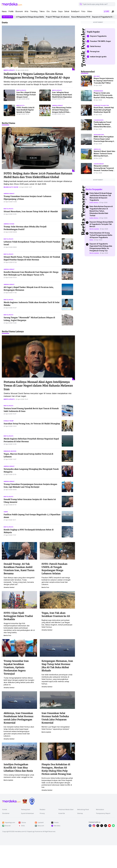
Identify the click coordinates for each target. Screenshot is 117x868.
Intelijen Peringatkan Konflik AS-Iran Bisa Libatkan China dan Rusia (18, 768)
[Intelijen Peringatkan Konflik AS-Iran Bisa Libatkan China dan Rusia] (19, 751)
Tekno (42, 11)
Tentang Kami (26, 809)
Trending (34, 11)
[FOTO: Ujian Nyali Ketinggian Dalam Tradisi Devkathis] (19, 600)
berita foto (20, 105)
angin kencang (99, 135)
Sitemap (80, 813)
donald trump (9, 421)
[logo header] (12, 4)
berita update (9, 70)
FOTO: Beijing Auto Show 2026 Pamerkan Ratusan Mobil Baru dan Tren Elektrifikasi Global (38, 175)
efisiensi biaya (98, 91)
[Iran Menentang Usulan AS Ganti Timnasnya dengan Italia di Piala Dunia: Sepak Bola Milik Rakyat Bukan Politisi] (45, 110)
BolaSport (75, 11)
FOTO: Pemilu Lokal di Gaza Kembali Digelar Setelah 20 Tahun (25, 110)
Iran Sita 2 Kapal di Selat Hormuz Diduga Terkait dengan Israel (26, 95)
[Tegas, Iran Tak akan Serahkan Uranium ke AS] (57, 600)
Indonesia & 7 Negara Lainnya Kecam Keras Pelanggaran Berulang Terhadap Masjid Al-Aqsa (37, 76)
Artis (26, 11)
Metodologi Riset (83, 809)
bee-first (97, 76)
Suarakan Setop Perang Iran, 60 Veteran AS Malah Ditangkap (32, 424)
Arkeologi (97, 149)
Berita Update (94, 229)
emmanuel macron (10, 451)
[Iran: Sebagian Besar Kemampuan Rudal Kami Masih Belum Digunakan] (45, 95)
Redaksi (43, 809)
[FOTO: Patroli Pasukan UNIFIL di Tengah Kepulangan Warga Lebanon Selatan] (57, 551)
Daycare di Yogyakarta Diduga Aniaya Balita (33, 17)
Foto (83, 11)
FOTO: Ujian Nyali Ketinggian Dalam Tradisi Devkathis (18, 616)
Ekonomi (19, 11)
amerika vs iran (9, 224)
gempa (6, 512)
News (4, 11)
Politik (11, 11)
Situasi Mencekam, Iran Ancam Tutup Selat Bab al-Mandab (31, 211)
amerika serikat (58, 105)
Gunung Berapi (99, 164)
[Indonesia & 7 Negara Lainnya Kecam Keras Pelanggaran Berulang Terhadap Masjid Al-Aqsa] (38, 48)
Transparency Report (103, 813)
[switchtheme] (113, 11)
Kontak (5, 809)
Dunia (54, 11)
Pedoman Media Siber (66, 809)
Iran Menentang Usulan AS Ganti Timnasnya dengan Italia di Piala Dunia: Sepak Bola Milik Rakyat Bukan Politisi (62, 112)
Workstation (100, 809)
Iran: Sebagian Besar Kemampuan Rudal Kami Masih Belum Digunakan (62, 95)
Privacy (42, 813)
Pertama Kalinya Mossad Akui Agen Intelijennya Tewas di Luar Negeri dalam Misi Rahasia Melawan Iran (38, 386)
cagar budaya (99, 120)
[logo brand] (25, 801)
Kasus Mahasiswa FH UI (87, 17)
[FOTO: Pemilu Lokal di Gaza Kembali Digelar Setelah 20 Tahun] (9, 110)
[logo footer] (11, 801)
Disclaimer (6, 813)
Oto (48, 11)
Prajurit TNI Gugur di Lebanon (64, 17)
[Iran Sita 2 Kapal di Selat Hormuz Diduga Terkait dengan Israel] (9, 95)
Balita (91, 240)
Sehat (67, 11)
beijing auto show (11, 187)
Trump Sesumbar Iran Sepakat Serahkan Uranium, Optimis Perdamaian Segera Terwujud (16, 667)
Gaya (60, 11)
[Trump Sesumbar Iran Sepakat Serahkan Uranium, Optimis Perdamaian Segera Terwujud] (19, 648)
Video (90, 11)
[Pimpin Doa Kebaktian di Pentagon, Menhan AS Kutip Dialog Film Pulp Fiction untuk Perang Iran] (57, 751)
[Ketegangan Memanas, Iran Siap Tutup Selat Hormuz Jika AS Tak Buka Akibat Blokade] (57, 648)
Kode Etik (62, 813)
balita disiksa (94, 203)
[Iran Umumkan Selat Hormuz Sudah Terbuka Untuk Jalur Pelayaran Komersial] (57, 700)
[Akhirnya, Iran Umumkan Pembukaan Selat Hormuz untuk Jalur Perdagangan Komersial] (19, 700)
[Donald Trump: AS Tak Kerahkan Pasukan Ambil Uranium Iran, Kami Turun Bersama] (19, 551)
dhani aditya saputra (101, 105)
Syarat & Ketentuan (27, 813)
